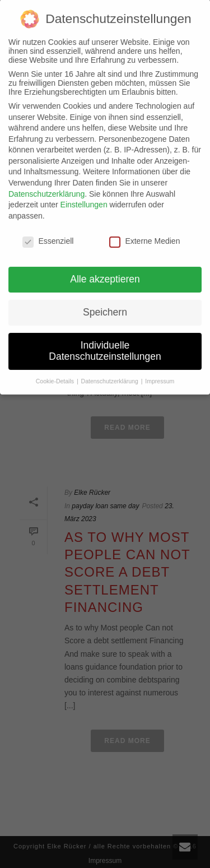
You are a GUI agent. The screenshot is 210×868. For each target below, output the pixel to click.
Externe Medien (144, 231)
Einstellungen (84, 196)
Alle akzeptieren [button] (105, 270)
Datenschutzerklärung (46, 184)
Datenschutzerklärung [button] (111, 372)
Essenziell (48, 231)
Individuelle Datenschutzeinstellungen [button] (105, 342)
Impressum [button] (160, 372)
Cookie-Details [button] (56, 372)
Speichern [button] (105, 303)
